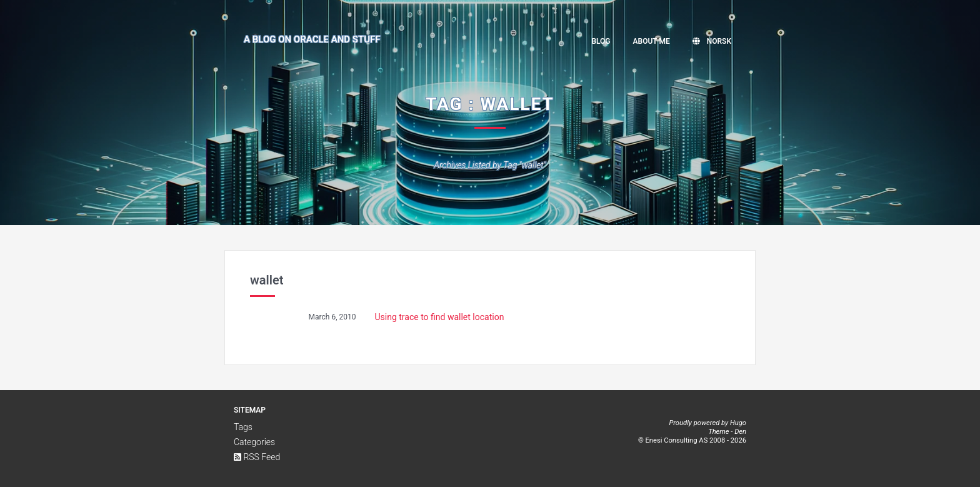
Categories (254, 442)
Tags (243, 427)
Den (740, 432)
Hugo (738, 423)
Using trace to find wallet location (440, 317)
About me (652, 41)
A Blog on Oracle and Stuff (312, 39)
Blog (601, 41)
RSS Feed (257, 457)
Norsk (712, 41)
